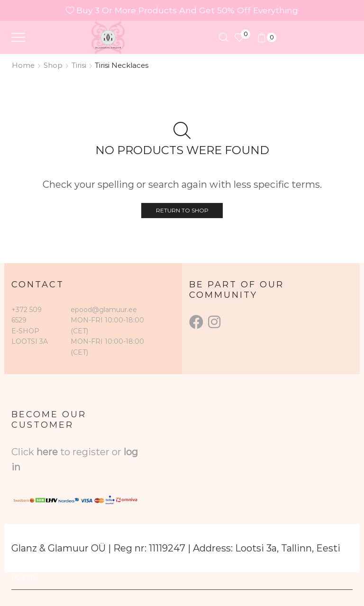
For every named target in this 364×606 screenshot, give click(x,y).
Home (23, 65)
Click (24, 452)
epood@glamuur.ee (104, 310)
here (47, 452)
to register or (92, 452)
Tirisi (79, 65)
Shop (53, 65)
